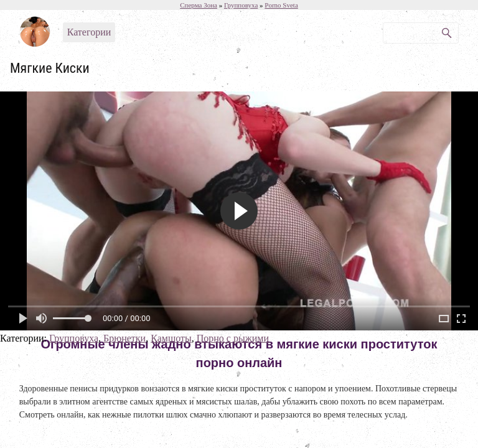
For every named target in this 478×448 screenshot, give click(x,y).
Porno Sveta (281, 5)
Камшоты (171, 338)
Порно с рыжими (233, 338)
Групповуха (74, 338)
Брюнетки (124, 338)
